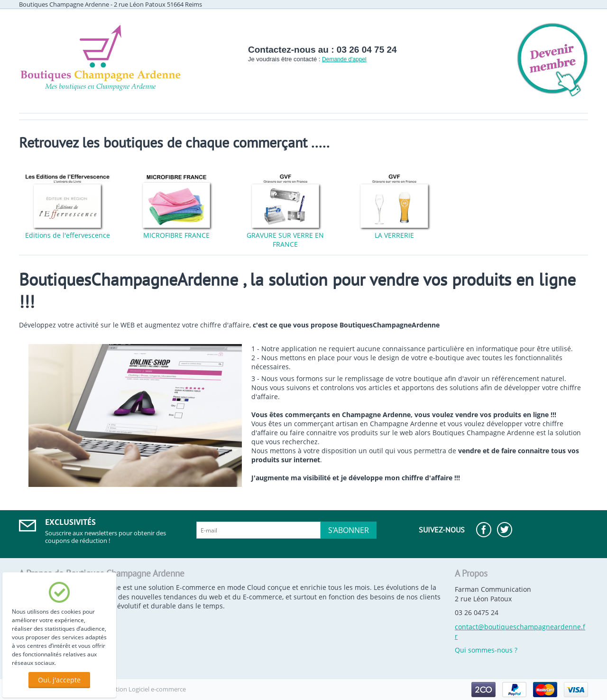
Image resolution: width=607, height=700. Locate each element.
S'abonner (349, 530)
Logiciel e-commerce (157, 689)
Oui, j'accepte (59, 680)
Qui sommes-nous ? (486, 650)
